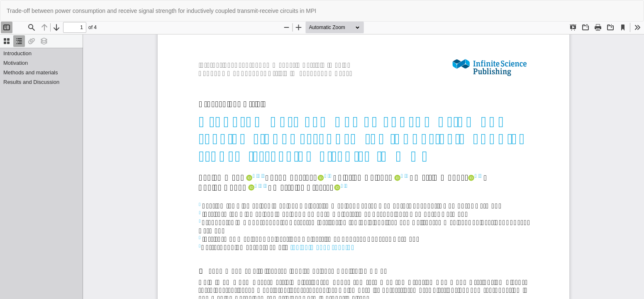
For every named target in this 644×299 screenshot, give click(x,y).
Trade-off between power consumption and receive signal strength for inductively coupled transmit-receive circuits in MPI (161, 11)
